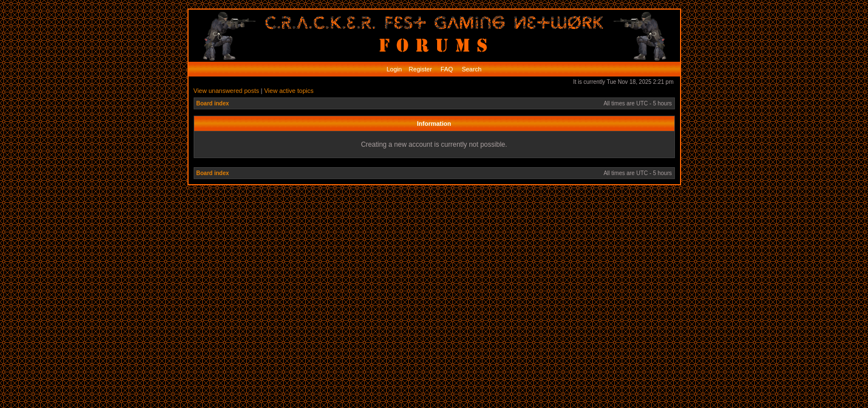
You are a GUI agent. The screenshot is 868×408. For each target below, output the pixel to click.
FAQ (446, 69)
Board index (213, 103)
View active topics (288, 91)
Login (394, 69)
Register (420, 69)
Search (471, 69)
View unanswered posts (226, 91)
